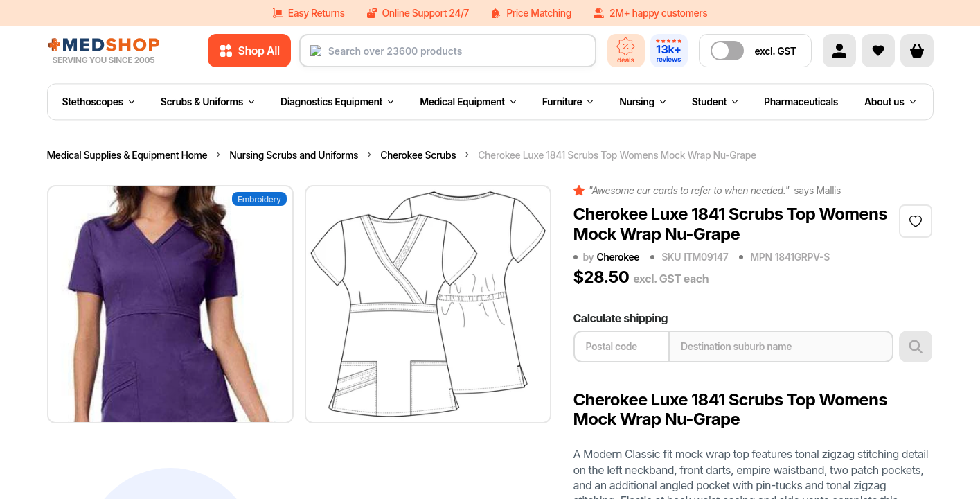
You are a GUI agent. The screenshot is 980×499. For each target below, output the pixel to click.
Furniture (568, 102)
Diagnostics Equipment (337, 102)
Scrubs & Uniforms (207, 102)
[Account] (839, 51)
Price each (791, 481)
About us (890, 102)
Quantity (596, 481)
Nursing (642, 102)
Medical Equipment (468, 102)
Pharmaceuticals (801, 102)
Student (715, 102)
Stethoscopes (98, 102)
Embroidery (259, 199)
